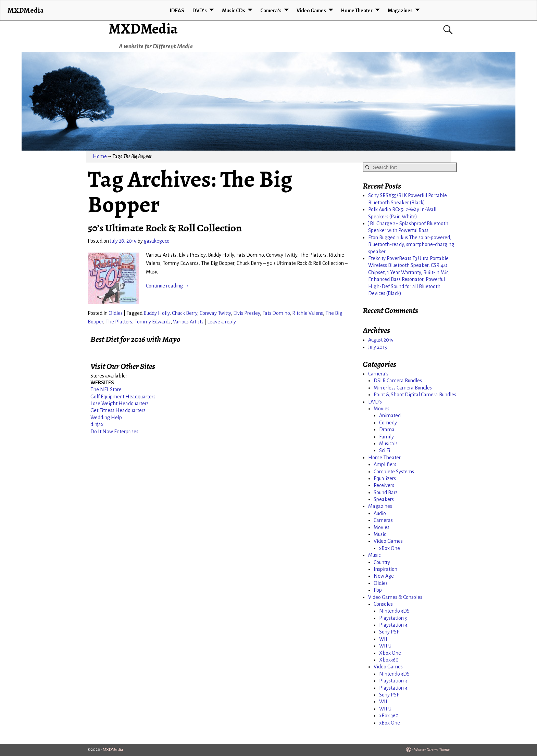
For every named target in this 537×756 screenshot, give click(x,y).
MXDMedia (143, 29)
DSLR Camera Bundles (398, 381)
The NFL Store (106, 389)
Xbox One (390, 653)
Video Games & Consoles (395, 597)
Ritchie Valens (308, 313)
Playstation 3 (393, 618)
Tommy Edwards (153, 322)
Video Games (311, 11)
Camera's (378, 374)
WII (383, 639)
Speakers (384, 499)
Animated (390, 415)
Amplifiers (385, 464)
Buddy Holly (157, 313)
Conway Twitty (215, 313)
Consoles (383, 604)
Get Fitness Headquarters (118, 410)
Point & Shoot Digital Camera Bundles (415, 395)
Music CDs (234, 11)
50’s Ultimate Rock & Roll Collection (165, 228)
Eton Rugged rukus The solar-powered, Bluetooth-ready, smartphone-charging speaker (411, 245)
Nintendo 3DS (394, 611)
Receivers (384, 485)
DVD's (375, 402)
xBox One (390, 548)
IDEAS (177, 11)
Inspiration (385, 569)
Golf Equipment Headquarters (123, 397)
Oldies (116, 313)
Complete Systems (394, 472)
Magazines (400, 11)
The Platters (119, 322)
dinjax (97, 424)
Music (380, 534)
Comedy (388, 423)
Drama (387, 430)
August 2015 (381, 340)
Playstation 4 (393, 625)
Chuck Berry (185, 313)
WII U (385, 646)
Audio (380, 513)
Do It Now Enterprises (114, 432)
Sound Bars (386, 492)
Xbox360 (389, 660)
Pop (378, 590)
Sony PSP (389, 632)
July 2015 (378, 347)
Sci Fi (385, 450)
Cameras (383, 520)
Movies (382, 409)
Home (100, 156)
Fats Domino (276, 313)
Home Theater (357, 11)
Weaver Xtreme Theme (432, 750)
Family (386, 437)
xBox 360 (389, 716)
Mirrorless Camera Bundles (403, 388)
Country (382, 562)
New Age (384, 576)
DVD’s (200, 11)
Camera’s (271, 11)
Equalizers (385, 478)
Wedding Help (106, 418)
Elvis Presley (247, 313)
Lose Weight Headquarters (120, 403)
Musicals (388, 444)
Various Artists (188, 322)
